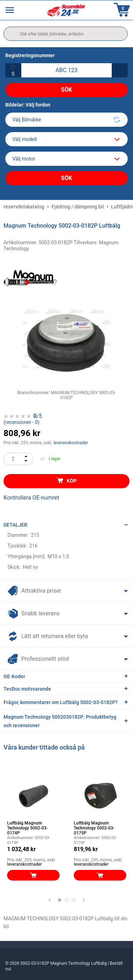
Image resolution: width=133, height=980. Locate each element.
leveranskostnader (71, 443)
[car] (66, 159)
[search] (66, 34)
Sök (66, 90)
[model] (66, 139)
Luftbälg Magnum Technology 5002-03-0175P (94, 828)
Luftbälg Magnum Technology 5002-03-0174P (27, 828)
